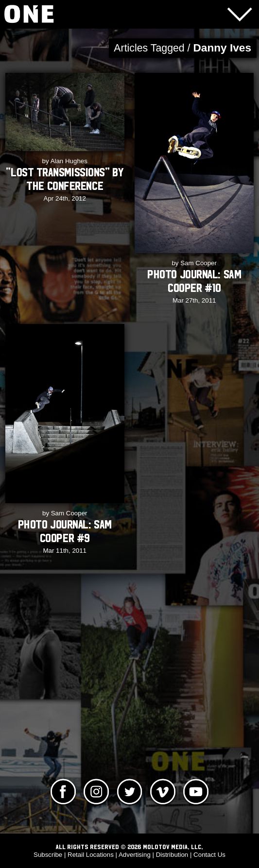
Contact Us (209, 855)
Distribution (172, 855)
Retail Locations (91, 855)
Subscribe (48, 855)
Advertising (135, 855)
